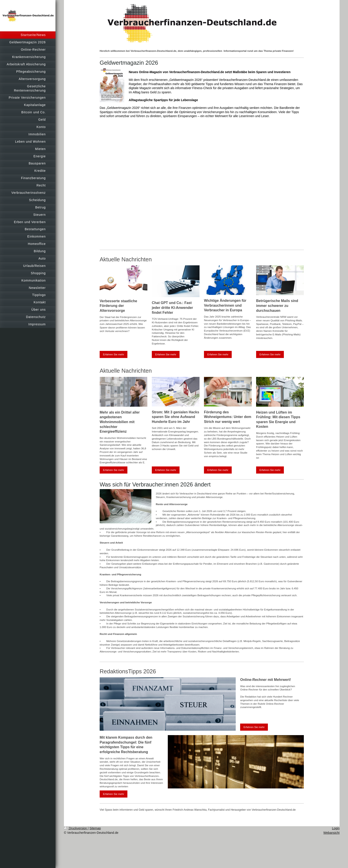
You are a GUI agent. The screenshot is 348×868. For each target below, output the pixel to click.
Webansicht (331, 833)
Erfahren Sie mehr (114, 354)
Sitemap (95, 828)
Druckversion (76, 828)
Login (336, 828)
